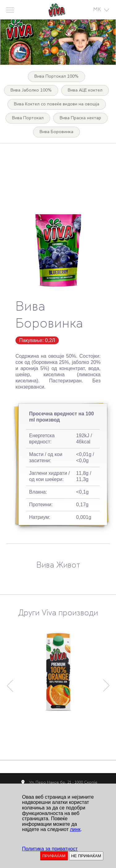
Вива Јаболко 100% (31, 90)
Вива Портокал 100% (56, 77)
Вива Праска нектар (80, 118)
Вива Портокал (28, 118)
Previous (10, 683)
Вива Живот (58, 566)
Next (107, 683)
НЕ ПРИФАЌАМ (86, 856)
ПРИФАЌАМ (54, 856)
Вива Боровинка (56, 132)
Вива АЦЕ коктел (85, 90)
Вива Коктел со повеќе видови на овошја (57, 104)
